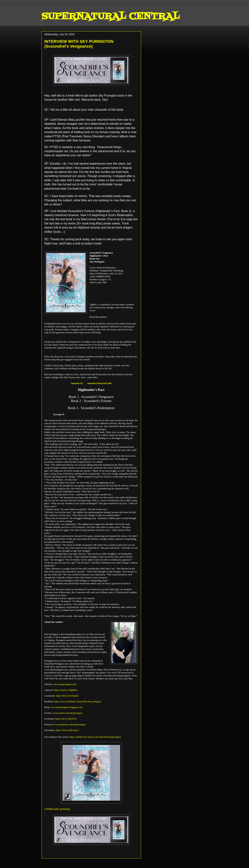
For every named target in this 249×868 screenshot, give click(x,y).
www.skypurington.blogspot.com (66, 707)
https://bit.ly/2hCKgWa (67, 696)
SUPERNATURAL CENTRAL (110, 17)
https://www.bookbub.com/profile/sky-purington (78, 701)
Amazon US (77, 383)
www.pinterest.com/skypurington (70, 724)
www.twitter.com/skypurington (68, 713)
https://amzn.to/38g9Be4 (66, 690)
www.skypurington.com (65, 684)
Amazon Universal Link (99, 383)
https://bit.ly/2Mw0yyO (67, 730)
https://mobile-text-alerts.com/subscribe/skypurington (95, 737)
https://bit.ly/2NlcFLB (66, 719)
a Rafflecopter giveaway (57, 809)
